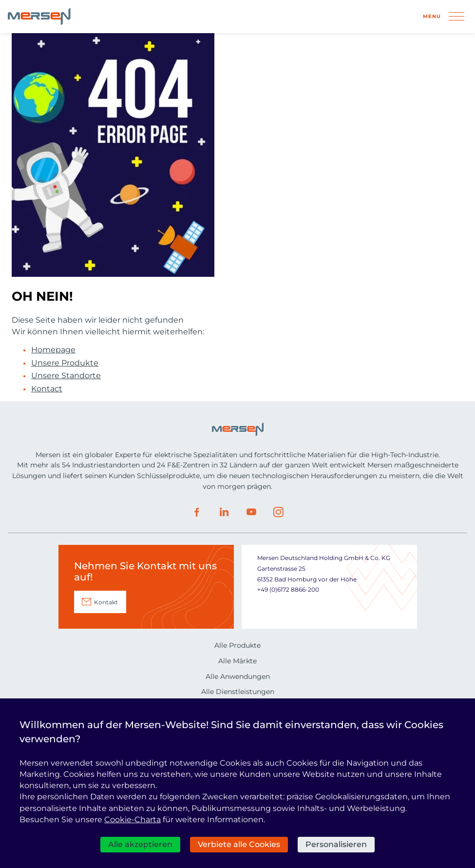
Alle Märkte (237, 661)
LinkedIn (224, 512)
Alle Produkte (237, 645)
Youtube (251, 512)
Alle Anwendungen (238, 676)
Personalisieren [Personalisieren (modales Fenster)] (336, 844)
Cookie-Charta (133, 820)
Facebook (197, 512)
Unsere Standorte (66, 376)
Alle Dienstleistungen (238, 692)
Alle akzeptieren (140, 844)
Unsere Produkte (65, 363)
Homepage (53, 350)
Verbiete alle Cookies (239, 844)
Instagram (279, 512)
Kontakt (106, 602)
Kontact (47, 389)
